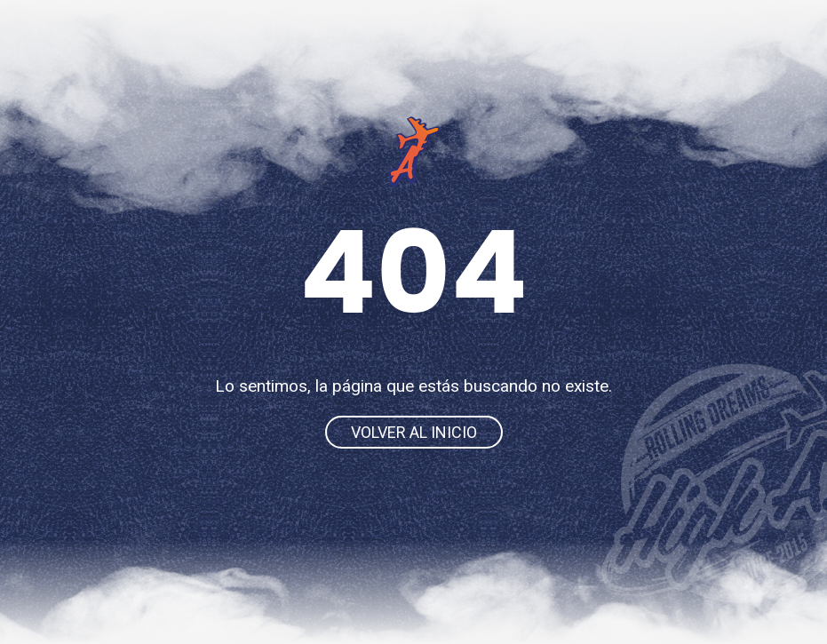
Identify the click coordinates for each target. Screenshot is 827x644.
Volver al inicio (414, 432)
